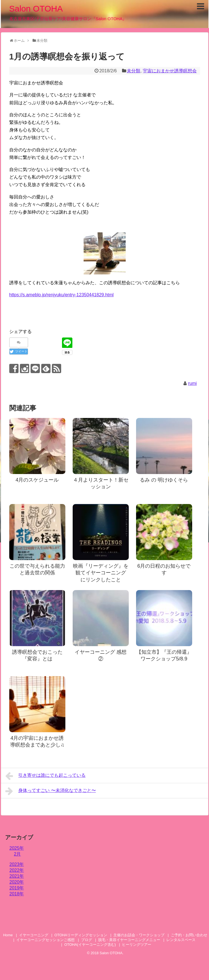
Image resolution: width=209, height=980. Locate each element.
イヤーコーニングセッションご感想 (45, 940)
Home (8, 935)
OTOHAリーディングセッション (81, 935)
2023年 (17, 864)
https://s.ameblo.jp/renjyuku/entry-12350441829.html (62, 295)
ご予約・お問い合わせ (189, 935)
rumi (192, 383)
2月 (18, 854)
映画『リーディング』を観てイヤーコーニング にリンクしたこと (101, 573)
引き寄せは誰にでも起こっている (46, 776)
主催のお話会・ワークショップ (139, 935)
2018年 (17, 894)
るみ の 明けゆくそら (164, 480)
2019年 (17, 888)
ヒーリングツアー (137, 945)
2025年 (17, 848)
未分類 (134, 71)
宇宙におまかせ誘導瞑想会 (170, 71)
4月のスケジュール (37, 480)
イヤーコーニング (34, 935)
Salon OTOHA (36, 9)
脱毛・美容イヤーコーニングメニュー (129, 940)
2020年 (17, 882)
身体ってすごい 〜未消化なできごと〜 (51, 791)
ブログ (87, 940)
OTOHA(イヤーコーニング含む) (90, 945)
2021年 (17, 876)
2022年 (17, 870)
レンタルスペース (183, 940)
